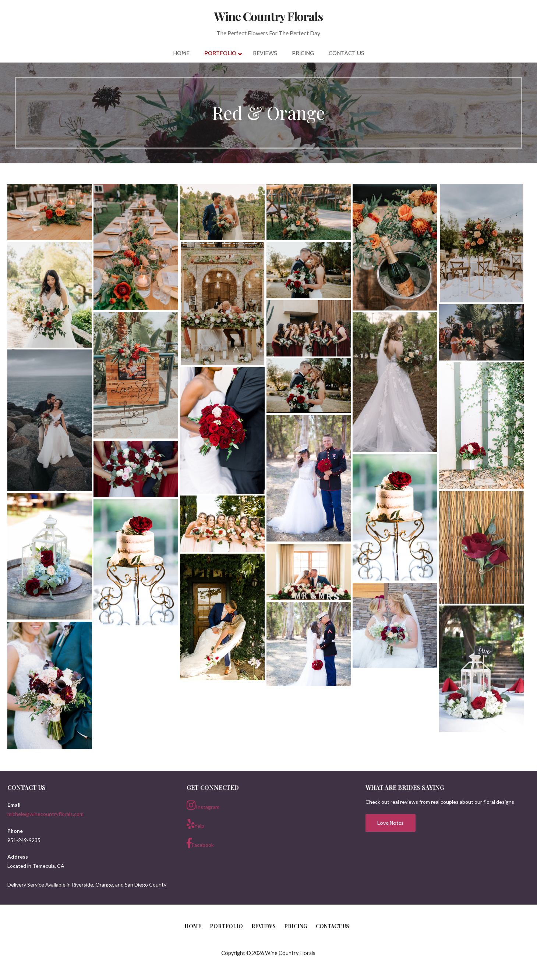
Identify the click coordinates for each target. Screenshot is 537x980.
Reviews (264, 926)
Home (193, 926)
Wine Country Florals (269, 16)
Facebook (200, 843)
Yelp (195, 824)
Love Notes (391, 823)
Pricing (296, 926)
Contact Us (333, 926)
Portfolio (226, 926)
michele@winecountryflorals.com (45, 814)
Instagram (203, 805)
